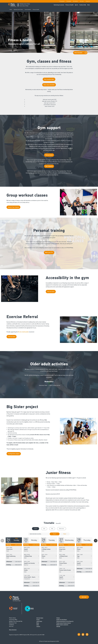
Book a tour (62, 529)
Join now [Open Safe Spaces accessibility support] (84, 597)
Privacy (38, 620)
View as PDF (58, 523)
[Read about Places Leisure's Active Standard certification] (15, 609)
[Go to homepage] (12, 5)
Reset (65, 534)
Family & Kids (83, 5)
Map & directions (13, 630)
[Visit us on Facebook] (79, 634)
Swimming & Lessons (59, 5)
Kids (52, 529)
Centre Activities (28, 10)
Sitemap (58, 626)
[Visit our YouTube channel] (83, 634)
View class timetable (49, 85)
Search (55, 534)
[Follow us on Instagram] (87, 634)
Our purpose (62, 1)
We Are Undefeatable (23, 332)
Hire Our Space (40, 618)
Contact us (88, 1)
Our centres (75, 1)
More (89, 5)
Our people (69, 1)
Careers (38, 626)
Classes (36, 529)
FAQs (38, 625)
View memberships (49, 79)
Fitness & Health (69, 5)
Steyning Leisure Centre (25, 4)
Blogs (38, 623)
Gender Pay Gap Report (62, 620)
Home (11, 10)
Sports (76, 5)
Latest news (39, 621)
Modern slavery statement (62, 625)
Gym (44, 529)
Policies (58, 618)
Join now (82, 1)
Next (96, 541)
